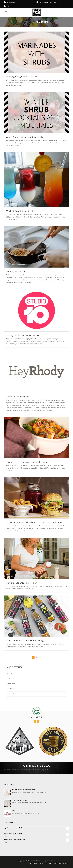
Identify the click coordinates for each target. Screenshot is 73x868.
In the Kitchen (11, 689)
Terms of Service (46, 863)
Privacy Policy (32, 863)
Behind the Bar (11, 684)
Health (8, 699)
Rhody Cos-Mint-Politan (18, 397)
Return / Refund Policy (62, 863)
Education (9, 674)
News (8, 679)
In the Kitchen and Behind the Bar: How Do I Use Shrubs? (34, 522)
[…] (45, 792)
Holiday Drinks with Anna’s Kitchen (23, 335)
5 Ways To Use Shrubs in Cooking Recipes (26, 462)
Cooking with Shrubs (16, 271)
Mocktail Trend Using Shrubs (20, 211)
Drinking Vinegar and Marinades (22, 77)
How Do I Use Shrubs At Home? (21, 583)
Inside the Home (11, 694)
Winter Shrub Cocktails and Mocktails (24, 137)
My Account (9, 6)
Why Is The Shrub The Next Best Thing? (25, 641)
